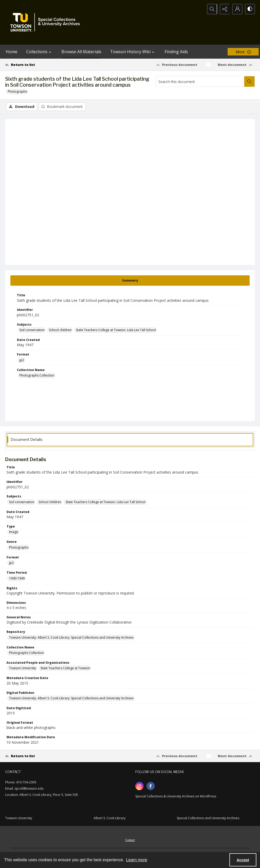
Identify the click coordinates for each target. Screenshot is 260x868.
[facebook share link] (151, 786)
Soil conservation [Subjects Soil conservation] (32, 330)
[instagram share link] (139, 786)
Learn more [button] (137, 860)
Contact (130, 840)
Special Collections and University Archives (208, 818)
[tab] (130, 281)
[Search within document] (249, 81)
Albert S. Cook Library (110, 818)
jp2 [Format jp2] (22, 360)
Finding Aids (176, 52)
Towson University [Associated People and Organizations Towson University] (23, 668)
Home (12, 52)
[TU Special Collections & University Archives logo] (47, 22)
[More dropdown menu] (243, 52)
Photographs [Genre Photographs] (19, 547)
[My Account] (237, 9)
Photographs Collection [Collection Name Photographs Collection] (37, 375)
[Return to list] (39, 65)
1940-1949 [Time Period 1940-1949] (17, 578)
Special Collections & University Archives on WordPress (176, 796)
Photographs (17, 91)
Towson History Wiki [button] (133, 52)
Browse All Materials (81, 52)
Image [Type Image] (14, 532)
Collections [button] (39, 52)
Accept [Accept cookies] (243, 860)
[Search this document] (200, 81)
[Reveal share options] (224, 9)
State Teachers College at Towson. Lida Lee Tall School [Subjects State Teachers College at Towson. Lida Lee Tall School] (116, 330)
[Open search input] (211, 9)
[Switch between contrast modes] (250, 9)
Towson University (19, 818)
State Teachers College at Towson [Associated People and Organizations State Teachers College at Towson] (65, 668)
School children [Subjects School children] (60, 330)
